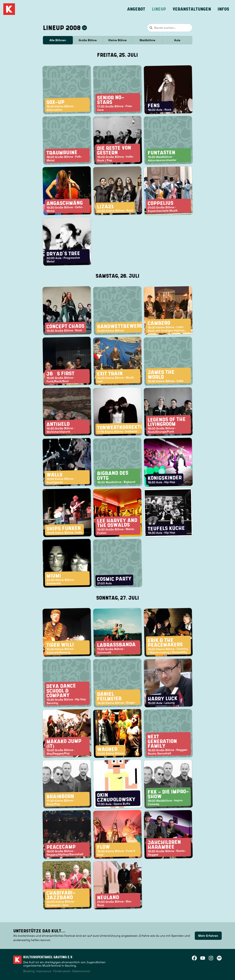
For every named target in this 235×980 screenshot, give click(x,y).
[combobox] (170, 28)
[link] (208, 936)
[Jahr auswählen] (84, 28)
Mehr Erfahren (208, 936)
